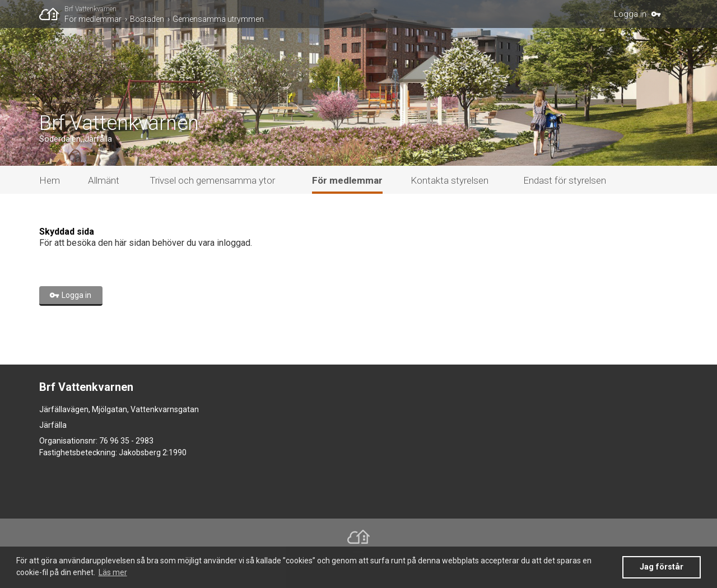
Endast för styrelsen (565, 180)
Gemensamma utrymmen (218, 19)
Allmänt (104, 180)
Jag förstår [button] (662, 567)
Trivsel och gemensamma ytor (212, 180)
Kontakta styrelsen (450, 180)
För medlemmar (93, 19)
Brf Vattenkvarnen (90, 9)
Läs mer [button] (113, 572)
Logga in (630, 14)
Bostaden (147, 19)
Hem (50, 180)
